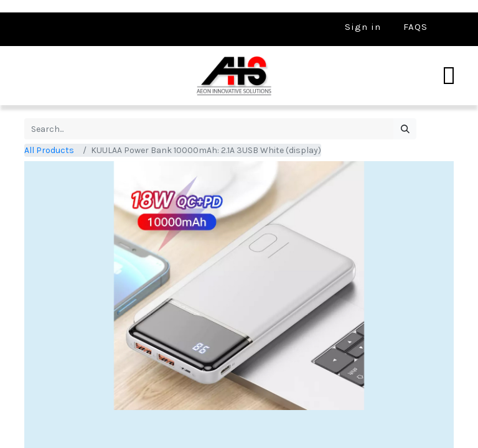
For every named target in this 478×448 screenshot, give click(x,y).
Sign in (363, 27)
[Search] (405, 129)
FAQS (415, 27)
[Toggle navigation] (449, 76)
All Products (49, 150)
